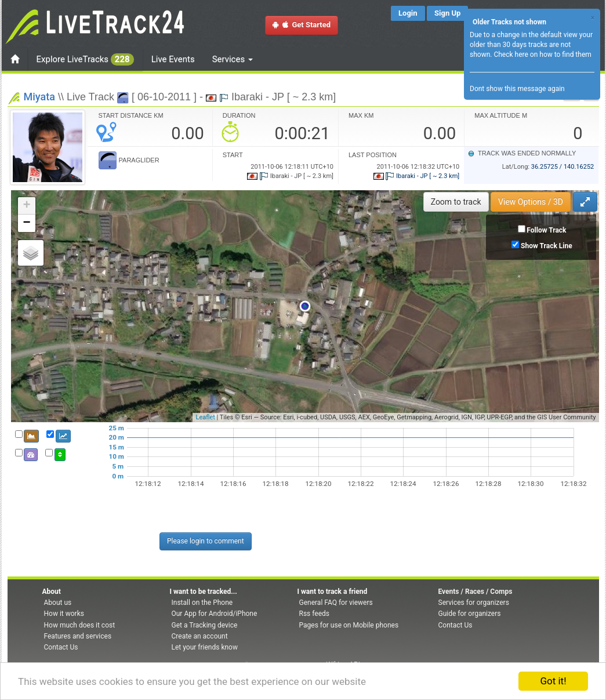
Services (233, 59)
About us (58, 603)
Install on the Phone (202, 603)
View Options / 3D (531, 202)
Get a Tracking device (205, 625)
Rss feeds (314, 614)
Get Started (302, 25)
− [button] (26, 223)
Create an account (200, 636)
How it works (64, 614)
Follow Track (546, 230)
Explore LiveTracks (85, 59)
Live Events (173, 59)
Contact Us (61, 647)
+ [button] (26, 206)
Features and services (78, 636)
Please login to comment (206, 541)
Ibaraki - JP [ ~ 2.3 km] (417, 176)
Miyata (39, 97)
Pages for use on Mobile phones (349, 625)
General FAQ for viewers (336, 603)
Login (408, 13)
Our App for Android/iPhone (215, 614)
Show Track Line (547, 246)
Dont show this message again (517, 89)
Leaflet (205, 417)
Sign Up (447, 13)
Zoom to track (456, 202)
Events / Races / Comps (476, 592)
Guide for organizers (470, 614)
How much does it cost (80, 625)
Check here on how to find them (542, 55)
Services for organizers (474, 603)
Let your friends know (205, 647)
